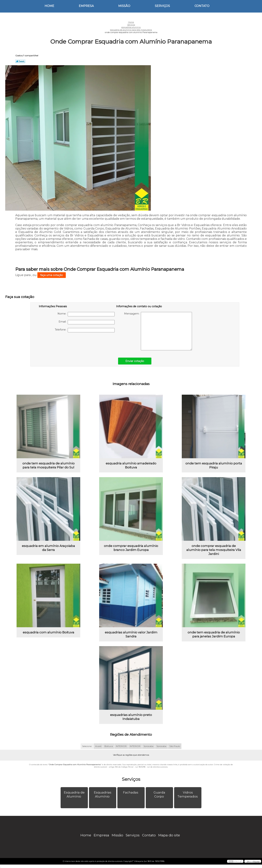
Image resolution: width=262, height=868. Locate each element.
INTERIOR (121, 746)
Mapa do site (169, 835)
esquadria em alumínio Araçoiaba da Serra (48, 548)
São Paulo (175, 746)
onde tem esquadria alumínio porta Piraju (214, 465)
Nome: (86, 314)
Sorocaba (148, 746)
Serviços (162, 6)
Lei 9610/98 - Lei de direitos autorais (151, 767)
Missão (124, 6)
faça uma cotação (52, 275)
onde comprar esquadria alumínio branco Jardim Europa (131, 548)
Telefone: (85, 330)
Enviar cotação (135, 361)
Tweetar (20, 61)
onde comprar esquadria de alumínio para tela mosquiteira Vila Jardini (214, 550)
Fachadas (131, 792)
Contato (202, 6)
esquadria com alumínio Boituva (48, 632)
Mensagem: (158, 331)
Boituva (109, 746)
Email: (87, 322)
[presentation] (62, 343)
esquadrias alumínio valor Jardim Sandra (131, 634)
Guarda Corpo (159, 794)
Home (49, 6)
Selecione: (87, 746)
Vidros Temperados (188, 794)
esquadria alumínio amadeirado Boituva (131, 465)
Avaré (98, 746)
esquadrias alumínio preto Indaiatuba (131, 717)
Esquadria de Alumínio (74, 794)
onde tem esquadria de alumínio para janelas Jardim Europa (214, 634)
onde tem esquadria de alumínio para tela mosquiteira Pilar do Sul (48, 465)
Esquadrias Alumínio (103, 794)
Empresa (86, 6)
